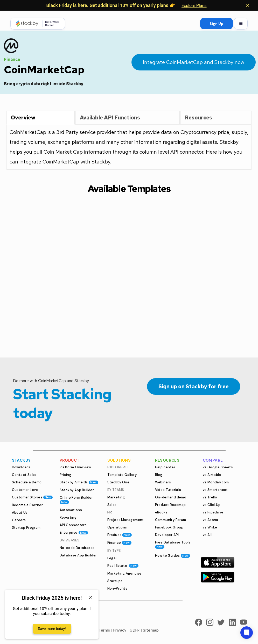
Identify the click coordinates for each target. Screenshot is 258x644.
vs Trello (210, 497)
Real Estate (123, 566)
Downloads (21, 467)
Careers (19, 520)
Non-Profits (117, 588)
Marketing (116, 497)
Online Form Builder (76, 500)
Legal (112, 558)
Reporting (68, 517)
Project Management (126, 520)
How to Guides (173, 556)
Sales (112, 505)
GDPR (135, 630)
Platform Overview (75, 467)
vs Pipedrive (213, 512)
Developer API (167, 535)
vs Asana (211, 520)
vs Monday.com (216, 482)
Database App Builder (78, 555)
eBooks (161, 512)
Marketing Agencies (125, 573)
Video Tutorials (168, 490)
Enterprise (74, 532)
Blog (159, 475)
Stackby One (118, 482)
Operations (117, 527)
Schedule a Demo (27, 482)
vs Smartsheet (215, 490)
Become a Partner (27, 505)
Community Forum (171, 520)
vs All (207, 535)
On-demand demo (171, 497)
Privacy (120, 630)
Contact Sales (24, 475)
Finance (119, 543)
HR (110, 512)
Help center (165, 467)
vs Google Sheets (218, 467)
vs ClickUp (212, 505)
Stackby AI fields (79, 482)
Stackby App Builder (77, 490)
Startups (115, 581)
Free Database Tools (173, 544)
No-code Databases (77, 548)
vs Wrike (210, 527)
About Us (20, 513)
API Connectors (73, 525)
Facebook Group (169, 527)
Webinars (163, 482)
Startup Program (26, 528)
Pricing (66, 475)
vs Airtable (212, 475)
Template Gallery (122, 475)
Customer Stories (32, 497)
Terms (104, 630)
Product (120, 535)
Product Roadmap (170, 505)
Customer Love (25, 490)
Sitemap (151, 630)
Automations (71, 510)
